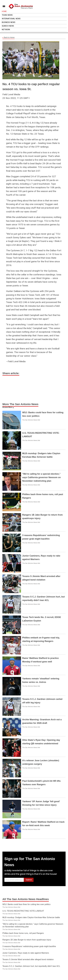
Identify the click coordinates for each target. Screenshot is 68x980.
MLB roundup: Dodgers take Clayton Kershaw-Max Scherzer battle (31, 917)
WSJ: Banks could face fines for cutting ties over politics (26, 904)
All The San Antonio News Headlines (26, 899)
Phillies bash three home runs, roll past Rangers (23, 933)
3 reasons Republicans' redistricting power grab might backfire (29, 946)
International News (11, 19)
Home (4, 11)
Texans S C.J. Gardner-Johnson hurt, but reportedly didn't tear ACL (31, 966)
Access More (7, 407)
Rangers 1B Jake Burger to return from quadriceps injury (27, 940)
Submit (29, 880)
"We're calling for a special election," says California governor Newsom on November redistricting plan (41, 477)
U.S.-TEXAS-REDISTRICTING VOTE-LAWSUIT (23, 911)
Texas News (7, 15)
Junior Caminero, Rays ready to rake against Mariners (26, 953)
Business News (9, 22)
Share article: (11, 373)
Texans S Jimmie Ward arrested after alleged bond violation (28, 959)
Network (6, 30)
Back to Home (8, 38)
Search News (8, 26)
